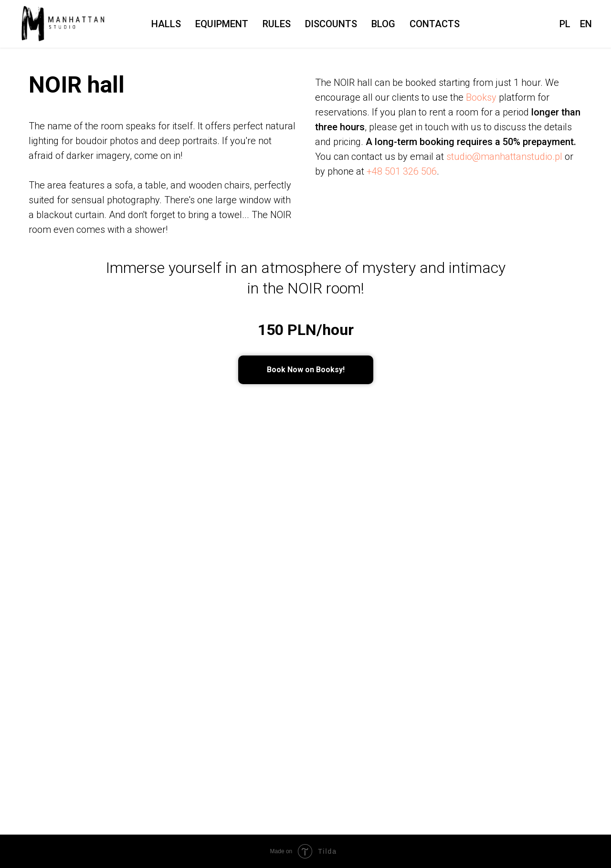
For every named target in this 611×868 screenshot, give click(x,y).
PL (565, 24)
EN (586, 24)
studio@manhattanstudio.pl (504, 157)
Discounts (331, 24)
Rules (277, 24)
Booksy (481, 97)
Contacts (435, 24)
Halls (166, 24)
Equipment (222, 24)
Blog (383, 24)
